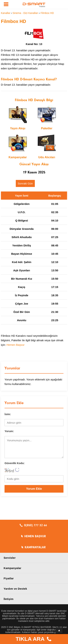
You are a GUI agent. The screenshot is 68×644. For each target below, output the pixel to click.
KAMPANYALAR (35, 547)
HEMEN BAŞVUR (35, 536)
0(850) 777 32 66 (36, 525)
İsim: (8, 414)
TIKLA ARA (34, 639)
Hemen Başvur (16, 345)
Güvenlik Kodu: (15, 463)
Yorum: (9, 431)
